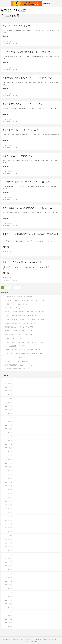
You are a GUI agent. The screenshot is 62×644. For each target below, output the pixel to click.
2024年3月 (9, 471)
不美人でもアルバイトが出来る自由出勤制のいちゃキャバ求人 (24, 342)
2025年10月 (9, 398)
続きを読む (6, 36)
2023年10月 (9, 490)
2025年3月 (9, 425)
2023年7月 (9, 501)
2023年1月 (9, 524)
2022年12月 (9, 528)
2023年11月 (9, 486)
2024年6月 (9, 459)
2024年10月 (9, 444)
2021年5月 (9, 600)
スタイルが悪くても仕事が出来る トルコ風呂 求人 (27, 52)
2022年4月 (9, 558)
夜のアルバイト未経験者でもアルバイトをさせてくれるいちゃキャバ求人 (27, 300)
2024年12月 (9, 436)
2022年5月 (9, 554)
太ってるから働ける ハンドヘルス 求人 (22, 104)
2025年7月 (9, 410)
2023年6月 (9, 505)
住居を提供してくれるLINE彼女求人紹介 (17, 361)
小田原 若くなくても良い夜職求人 (16, 304)
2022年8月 (9, 543)
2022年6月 (9, 551)
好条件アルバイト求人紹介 (14, 10)
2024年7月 (9, 455)
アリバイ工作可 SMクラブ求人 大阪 (20, 26)
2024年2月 (9, 475)
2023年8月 (9, 497)
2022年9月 (9, 539)
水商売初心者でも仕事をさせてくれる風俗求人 (19, 296)
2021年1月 (9, 615)
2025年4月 (9, 421)
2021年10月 (9, 581)
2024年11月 (9, 440)
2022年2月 (9, 566)
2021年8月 (9, 589)
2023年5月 (9, 509)
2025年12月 (9, 391)
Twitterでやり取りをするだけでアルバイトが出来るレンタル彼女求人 (26, 319)
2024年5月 (9, 463)
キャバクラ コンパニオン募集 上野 (20, 130)
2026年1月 (9, 387)
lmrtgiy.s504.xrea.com (10, 43)
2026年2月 (9, 383)
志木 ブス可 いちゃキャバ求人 (15, 308)
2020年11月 (9, 623)
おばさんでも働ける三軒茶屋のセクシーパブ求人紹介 (21, 315)
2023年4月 (9, 513)
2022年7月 (9, 547)
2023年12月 (9, 482)
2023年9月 (9, 494)
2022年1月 (9, 570)
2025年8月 (9, 406)
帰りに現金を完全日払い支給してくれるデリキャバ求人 (22, 365)
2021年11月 (9, 577)
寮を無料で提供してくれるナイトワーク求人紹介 (20, 327)
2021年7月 (9, 592)
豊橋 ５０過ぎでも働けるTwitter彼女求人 (22, 262)
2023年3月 (9, 516)
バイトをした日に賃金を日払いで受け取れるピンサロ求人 (23, 350)
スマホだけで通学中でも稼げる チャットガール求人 (27, 182)
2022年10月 (9, 535)
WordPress (34, 641)
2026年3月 (9, 379)
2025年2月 (9, 429)
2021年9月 (9, 585)
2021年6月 (9, 596)
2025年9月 (9, 402)
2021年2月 (9, 611)
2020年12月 (9, 619)
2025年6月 (9, 414)
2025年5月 (9, 417)
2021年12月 (9, 573)
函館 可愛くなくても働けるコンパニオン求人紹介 (21, 335)
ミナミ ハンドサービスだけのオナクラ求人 (19, 357)
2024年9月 (9, 448)
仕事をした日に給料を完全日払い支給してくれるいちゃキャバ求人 (25, 312)
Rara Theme (55, 639)
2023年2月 (9, 520)
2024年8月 (9, 452)
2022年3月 (9, 562)
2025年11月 (9, 395)
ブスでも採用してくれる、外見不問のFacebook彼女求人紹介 (23, 354)
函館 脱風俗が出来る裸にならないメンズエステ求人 (27, 208)
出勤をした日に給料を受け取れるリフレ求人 (19, 331)
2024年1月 (9, 478)
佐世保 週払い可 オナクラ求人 (18, 156)
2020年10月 (9, 627)
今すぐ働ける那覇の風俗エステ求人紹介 (17, 369)
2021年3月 (9, 608)
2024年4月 (9, 467)
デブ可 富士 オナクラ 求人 (13, 338)
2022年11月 (9, 532)
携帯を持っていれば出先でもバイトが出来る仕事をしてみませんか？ (30, 235)
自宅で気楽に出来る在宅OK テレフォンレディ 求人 (27, 78)
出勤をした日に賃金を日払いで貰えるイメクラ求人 (21, 323)
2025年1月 (9, 433)
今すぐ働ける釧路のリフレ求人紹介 (16, 346)
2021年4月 (9, 604)
